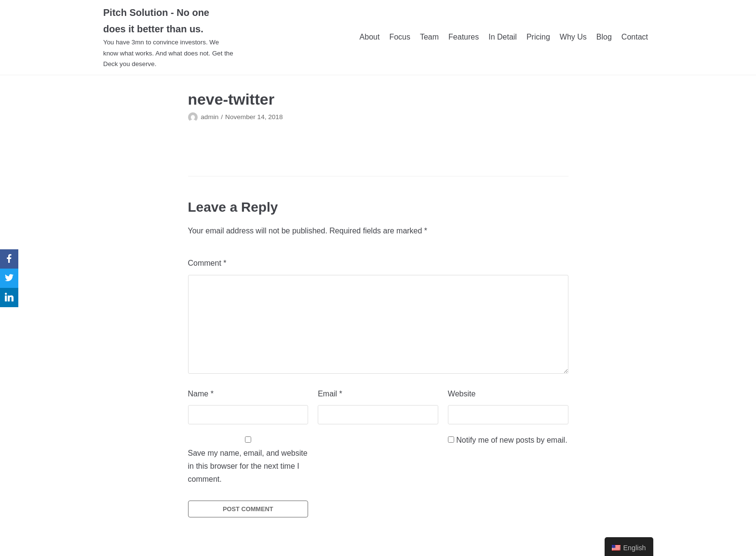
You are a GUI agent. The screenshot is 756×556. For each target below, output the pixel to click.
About (370, 37)
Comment (207, 263)
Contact (635, 37)
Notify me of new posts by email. (512, 440)
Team (429, 37)
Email (330, 394)
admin (209, 117)
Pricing (538, 37)
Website (462, 394)
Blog (604, 37)
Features (464, 37)
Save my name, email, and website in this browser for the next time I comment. (248, 466)
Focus (400, 37)
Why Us (573, 37)
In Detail (503, 37)
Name (201, 394)
